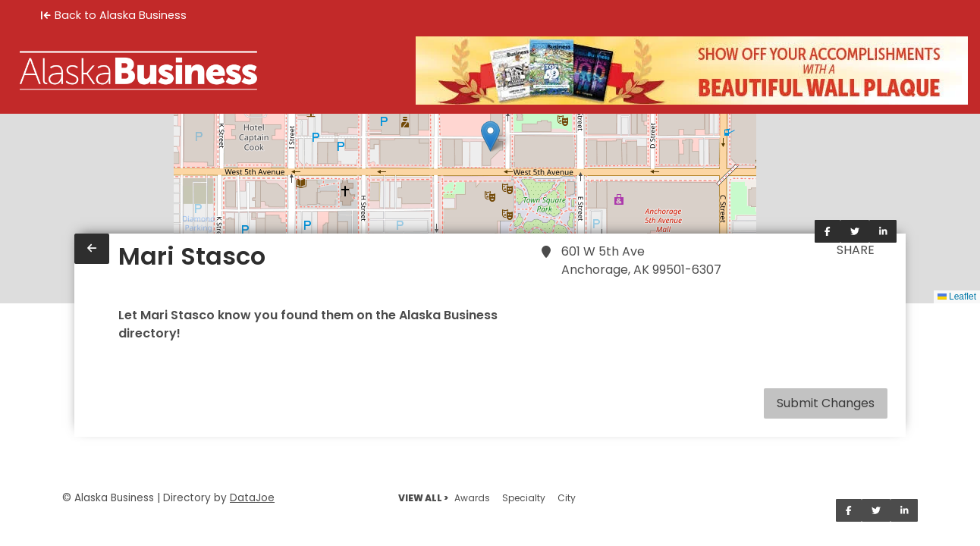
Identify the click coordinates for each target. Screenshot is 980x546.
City (567, 498)
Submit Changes (826, 403)
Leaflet (957, 297)
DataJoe (252, 498)
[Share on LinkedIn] (883, 231)
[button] (490, 136)
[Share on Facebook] (828, 231)
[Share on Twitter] (855, 231)
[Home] (138, 71)
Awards (472, 498)
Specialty (524, 498)
